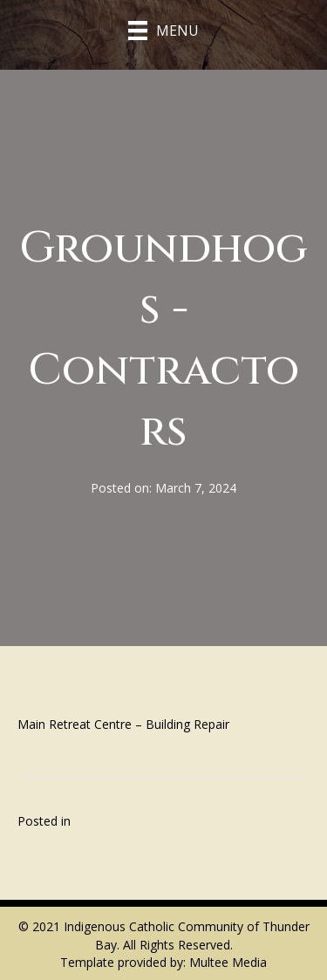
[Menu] (163, 31)
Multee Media (228, 962)
